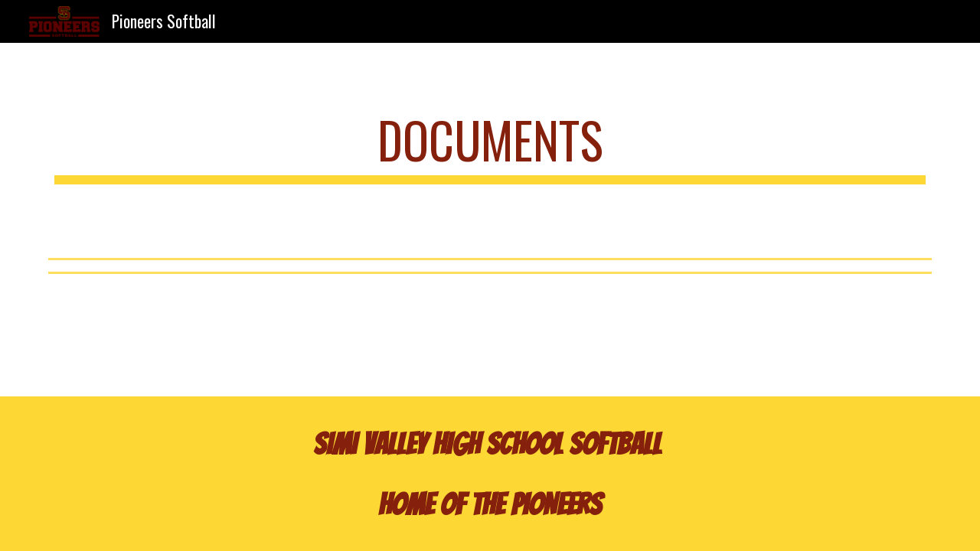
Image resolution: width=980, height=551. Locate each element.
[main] (490, 147)
